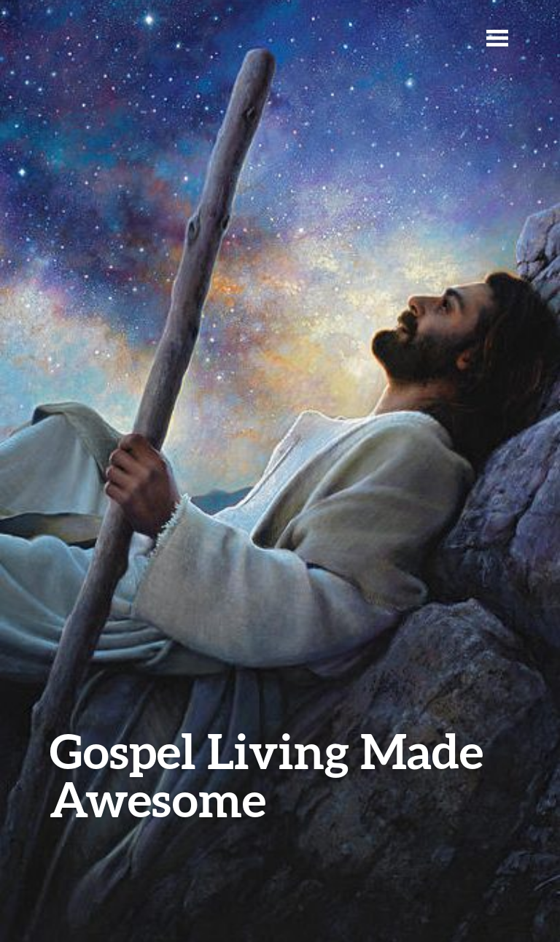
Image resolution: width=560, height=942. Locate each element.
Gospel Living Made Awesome (267, 775)
